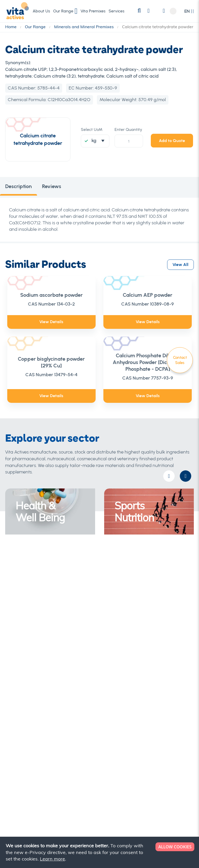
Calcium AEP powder (148, 295)
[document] (100, 852)
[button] (189, 11)
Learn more (52, 859)
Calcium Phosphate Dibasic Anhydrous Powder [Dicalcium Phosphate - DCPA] (148, 362)
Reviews (52, 187)
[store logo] (17, 11)
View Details (51, 322)
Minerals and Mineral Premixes (84, 27)
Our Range (36, 27)
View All (180, 264)
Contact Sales (180, 360)
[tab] (19, 187)
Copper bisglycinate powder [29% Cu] (51, 362)
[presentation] (186, 476)
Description (19, 187)
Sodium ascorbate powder (51, 295)
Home (11, 27)
